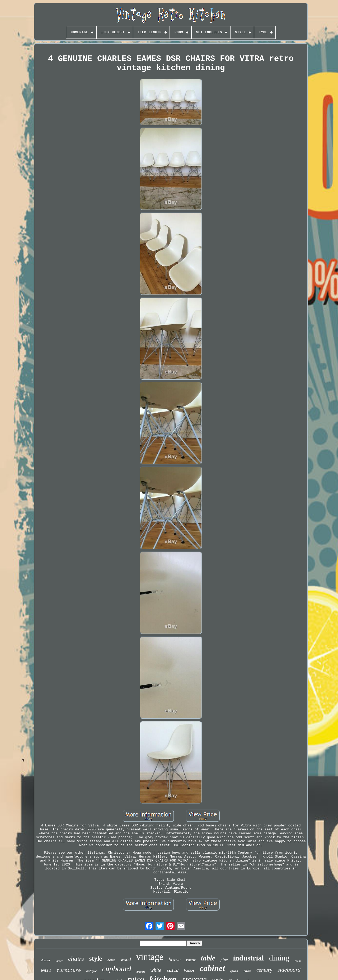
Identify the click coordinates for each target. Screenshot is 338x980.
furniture (69, 971)
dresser (46, 960)
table (208, 958)
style (96, 958)
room (298, 961)
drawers (141, 972)
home (111, 960)
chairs (76, 959)
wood (126, 959)
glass (234, 971)
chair (247, 971)
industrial (248, 958)
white (156, 970)
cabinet (212, 968)
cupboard (117, 969)
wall (46, 971)
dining (279, 958)
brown (175, 959)
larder (59, 961)
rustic (191, 960)
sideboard (289, 970)
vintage (150, 957)
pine (224, 960)
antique (91, 971)
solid (173, 971)
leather (189, 971)
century (264, 970)
